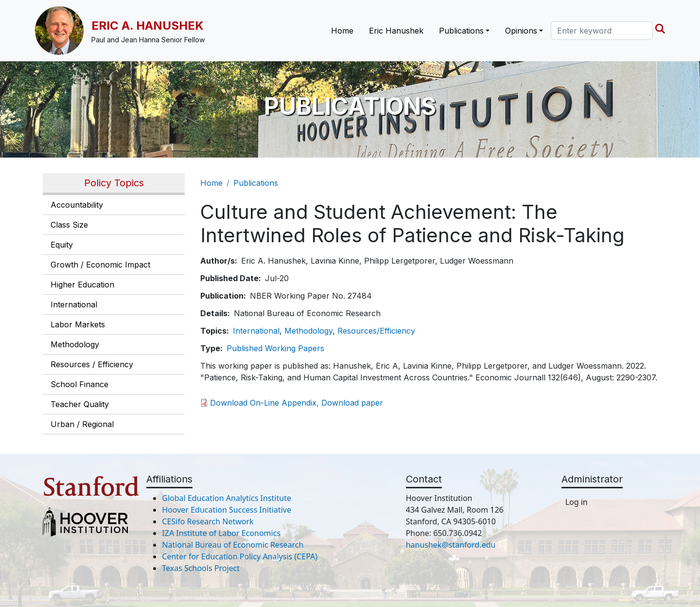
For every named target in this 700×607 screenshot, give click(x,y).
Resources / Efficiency (92, 364)
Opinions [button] (521, 31)
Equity (62, 245)
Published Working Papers (275, 348)
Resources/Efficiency (376, 331)
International (74, 304)
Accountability (77, 205)
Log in (577, 502)
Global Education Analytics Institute (227, 498)
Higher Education (82, 285)
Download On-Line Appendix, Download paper (297, 403)
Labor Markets (78, 324)
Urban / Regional (82, 424)
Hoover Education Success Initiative (227, 510)
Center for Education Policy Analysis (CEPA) (240, 556)
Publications (256, 183)
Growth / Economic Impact (100, 265)
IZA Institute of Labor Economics (221, 533)
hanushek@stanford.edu (451, 545)
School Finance (79, 384)
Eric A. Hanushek (148, 26)
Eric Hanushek (396, 31)
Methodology (75, 344)
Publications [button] (461, 31)
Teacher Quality (80, 404)
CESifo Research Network (208, 521)
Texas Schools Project (201, 568)
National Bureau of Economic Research (233, 545)
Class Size (69, 225)
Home (342, 31)
